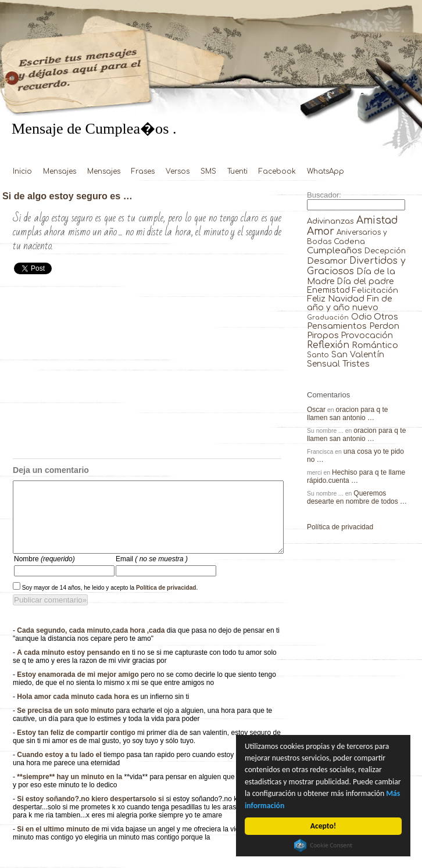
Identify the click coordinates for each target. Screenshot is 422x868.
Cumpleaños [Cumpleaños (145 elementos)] (335, 251)
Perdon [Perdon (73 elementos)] (384, 326)
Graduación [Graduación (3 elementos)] (328, 318)
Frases (143, 171)
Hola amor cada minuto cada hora (74, 711)
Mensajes (60, 171)
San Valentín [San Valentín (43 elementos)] (358, 355)
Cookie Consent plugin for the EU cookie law (324, 845)
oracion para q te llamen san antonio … (348, 414)
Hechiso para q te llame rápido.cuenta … (356, 476)
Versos (178, 171)
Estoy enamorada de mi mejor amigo (79, 688)
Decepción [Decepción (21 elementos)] (385, 251)
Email (152, 573)
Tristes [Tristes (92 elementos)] (356, 364)
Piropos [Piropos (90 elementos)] (323, 335)
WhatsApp (326, 171)
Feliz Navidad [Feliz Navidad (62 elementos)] (336, 299)
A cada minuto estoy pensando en (74, 666)
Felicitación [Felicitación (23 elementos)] (375, 290)
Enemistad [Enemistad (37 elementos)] (328, 290)
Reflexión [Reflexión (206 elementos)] (328, 345)
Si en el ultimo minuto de (59, 843)
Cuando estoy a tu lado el (60, 769)
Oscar (316, 410)
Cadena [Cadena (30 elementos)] (349, 241)
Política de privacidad (166, 602)
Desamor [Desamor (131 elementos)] (327, 261)
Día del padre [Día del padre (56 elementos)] (365, 281)
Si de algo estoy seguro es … (67, 196)
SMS (208, 171)
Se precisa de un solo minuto (66, 724)
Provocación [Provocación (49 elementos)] (367, 336)
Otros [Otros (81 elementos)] (386, 317)
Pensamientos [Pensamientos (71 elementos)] (337, 326)
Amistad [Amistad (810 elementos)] (377, 220)
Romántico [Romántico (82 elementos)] (375, 345)
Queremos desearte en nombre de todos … (357, 497)
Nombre (44, 573)
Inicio (22, 171)
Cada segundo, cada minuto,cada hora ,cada (92, 644)
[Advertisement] (147, 371)
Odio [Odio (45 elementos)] (362, 317)
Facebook (277, 171)
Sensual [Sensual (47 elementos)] (323, 364)
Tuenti (237, 171)
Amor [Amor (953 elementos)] (321, 232)
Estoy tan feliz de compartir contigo (77, 747)
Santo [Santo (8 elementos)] (318, 355)
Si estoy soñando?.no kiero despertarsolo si (91, 813)
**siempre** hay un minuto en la (70, 791)
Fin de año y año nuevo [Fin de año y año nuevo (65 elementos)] (350, 303)
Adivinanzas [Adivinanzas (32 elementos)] (330, 221)
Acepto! (323, 826)
